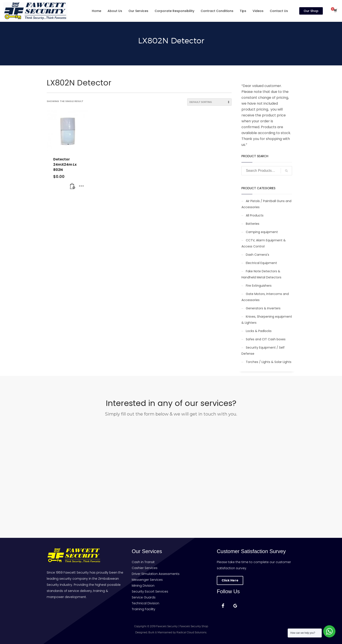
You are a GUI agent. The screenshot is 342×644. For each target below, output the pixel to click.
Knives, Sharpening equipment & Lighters (267, 320)
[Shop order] (209, 102)
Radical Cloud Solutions (191, 632)
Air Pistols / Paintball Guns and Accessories (266, 204)
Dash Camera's (257, 255)
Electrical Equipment (261, 263)
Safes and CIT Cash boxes (266, 339)
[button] (73, 186)
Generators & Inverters (263, 308)
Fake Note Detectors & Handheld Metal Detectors (261, 274)
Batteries (253, 224)
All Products (255, 215)
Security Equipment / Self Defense (263, 351)
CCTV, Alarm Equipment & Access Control (264, 243)
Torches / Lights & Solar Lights (269, 362)
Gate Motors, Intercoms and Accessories (265, 297)
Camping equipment (262, 232)
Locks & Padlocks (259, 331)
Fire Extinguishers (259, 286)
